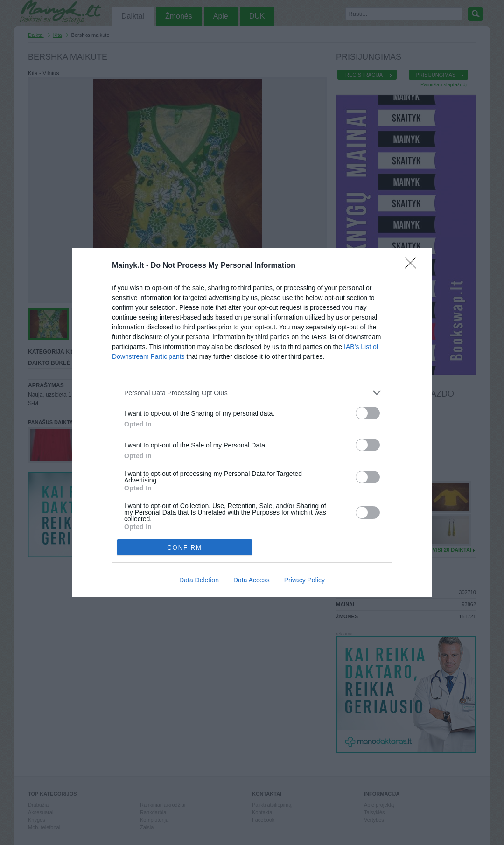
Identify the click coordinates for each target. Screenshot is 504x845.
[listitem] (252, 393)
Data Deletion (199, 580)
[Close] (413, 266)
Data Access (252, 580)
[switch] (368, 413)
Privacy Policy (304, 580)
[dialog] (252, 422)
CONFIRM (185, 548)
